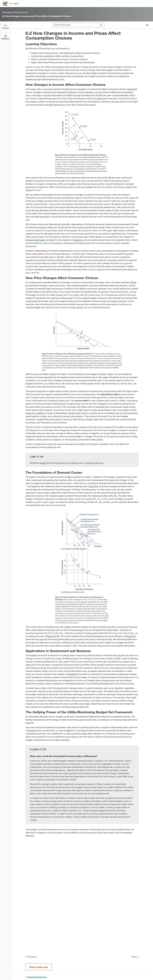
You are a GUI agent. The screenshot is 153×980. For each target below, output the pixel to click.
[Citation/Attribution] (82, 977)
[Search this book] (75, 25)
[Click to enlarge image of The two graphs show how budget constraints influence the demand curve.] (82, 552)
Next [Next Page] (136, 957)
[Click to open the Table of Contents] (5, 27)
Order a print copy (39, 967)
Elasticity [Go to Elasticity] (78, 240)
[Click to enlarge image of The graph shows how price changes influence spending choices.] (82, 332)
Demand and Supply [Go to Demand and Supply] (36, 240)
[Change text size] (147, 25)
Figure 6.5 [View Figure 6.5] (93, 486)
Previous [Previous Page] (30, 957)
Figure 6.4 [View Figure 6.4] (30, 413)
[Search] (101, 25)
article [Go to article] (43, 463)
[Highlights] (5, 37)
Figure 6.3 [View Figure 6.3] (132, 89)
